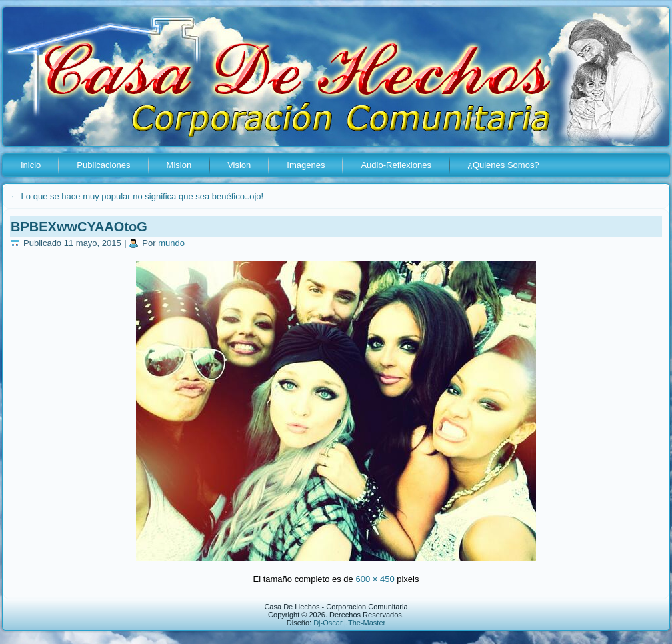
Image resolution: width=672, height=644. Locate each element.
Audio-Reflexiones (396, 165)
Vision (239, 165)
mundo (171, 243)
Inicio (31, 165)
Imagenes (306, 165)
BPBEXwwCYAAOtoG (79, 227)
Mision (179, 165)
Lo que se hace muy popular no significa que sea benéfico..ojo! (137, 196)
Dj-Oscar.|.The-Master (349, 623)
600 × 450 (375, 579)
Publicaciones (103, 165)
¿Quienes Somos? (503, 165)
